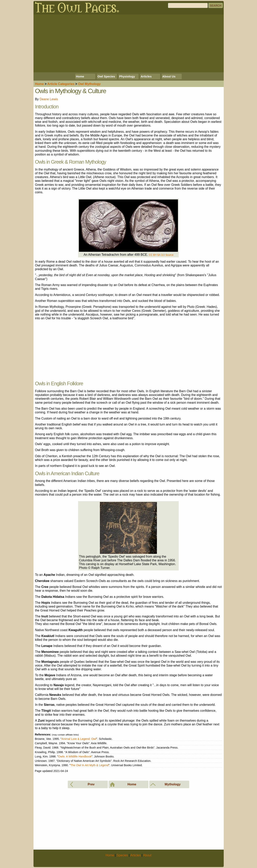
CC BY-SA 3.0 (157, 255)
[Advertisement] (129, 43)
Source (170, 255)
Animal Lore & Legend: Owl (79, 739)
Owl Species (106, 76)
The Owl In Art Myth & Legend (90, 765)
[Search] (188, 5)
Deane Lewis (49, 99)
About (147, 855)
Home (80, 76)
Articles (146, 76)
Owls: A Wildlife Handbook (75, 756)
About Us (169, 76)
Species (122, 855)
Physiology (127, 76)
